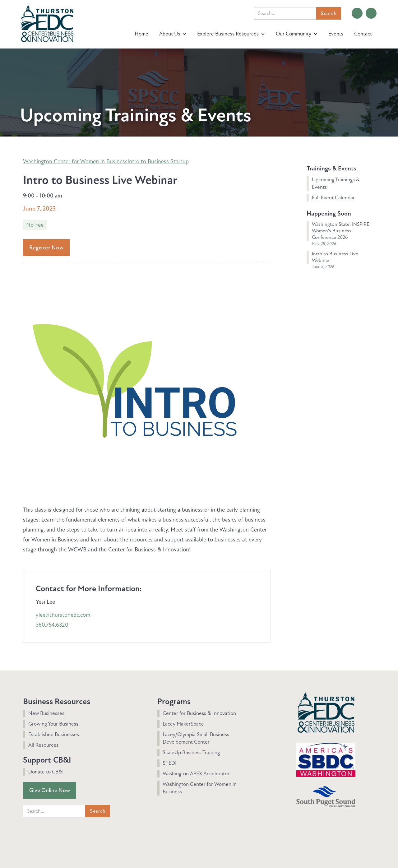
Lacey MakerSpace (183, 724)
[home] (47, 22)
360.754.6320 (52, 625)
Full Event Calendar (333, 198)
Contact (363, 34)
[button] (174, 34)
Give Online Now (50, 790)
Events (336, 34)
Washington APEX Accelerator (196, 774)
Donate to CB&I (46, 772)
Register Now (46, 248)
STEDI (170, 763)
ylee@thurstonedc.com (63, 615)
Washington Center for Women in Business (75, 161)
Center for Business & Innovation (199, 713)
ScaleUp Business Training (191, 752)
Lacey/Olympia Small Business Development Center (196, 738)
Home (141, 34)
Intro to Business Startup (158, 161)
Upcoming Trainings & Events (336, 183)
